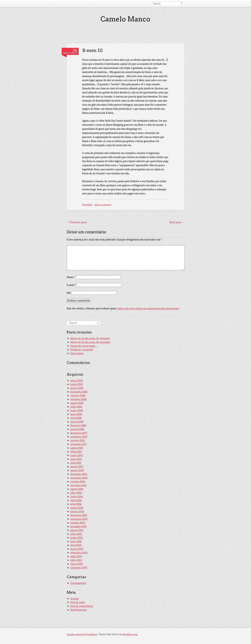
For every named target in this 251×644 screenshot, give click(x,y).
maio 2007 (76, 459)
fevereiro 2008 (78, 425)
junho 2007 (77, 455)
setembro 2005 (79, 526)
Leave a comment (103, 205)
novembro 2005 (79, 519)
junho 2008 (77, 411)
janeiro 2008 (77, 429)
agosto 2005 (77, 530)
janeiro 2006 (77, 512)
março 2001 (77, 564)
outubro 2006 (78, 482)
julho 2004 (76, 556)
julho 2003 (76, 560)
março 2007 (77, 467)
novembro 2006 (79, 478)
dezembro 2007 (79, 433)
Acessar (75, 599)
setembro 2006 (79, 485)
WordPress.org (78, 610)
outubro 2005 (78, 523)
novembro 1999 (79, 568)
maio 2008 (76, 414)
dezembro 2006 (79, 474)
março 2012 (77, 381)
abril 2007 (76, 463)
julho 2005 (76, 534)
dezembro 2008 (79, 392)
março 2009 (77, 388)
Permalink (87, 205)
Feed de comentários (82, 606)
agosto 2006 (77, 489)
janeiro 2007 (77, 470)
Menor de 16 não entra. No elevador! (90, 338)
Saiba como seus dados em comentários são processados (148, 308)
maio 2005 (76, 541)
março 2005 (77, 549)
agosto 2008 (77, 403)
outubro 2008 (78, 396)
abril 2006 (76, 504)
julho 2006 (76, 493)
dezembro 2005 (79, 515)
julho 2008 (76, 407)
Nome (71, 277)
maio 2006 (76, 500)
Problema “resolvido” (82, 350)
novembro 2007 (79, 437)
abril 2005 (76, 545)
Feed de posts (78, 602)
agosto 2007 (77, 448)
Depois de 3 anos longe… (84, 346)
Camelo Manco (125, 19)
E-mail (71, 285)
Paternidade (77, 353)
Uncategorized (78, 583)
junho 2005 (77, 538)
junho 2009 (77, 384)
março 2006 (77, 508)
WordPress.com (130, 634)
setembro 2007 (79, 444)
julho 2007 (76, 452)
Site (69, 293)
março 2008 (77, 422)
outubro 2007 (78, 440)
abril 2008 (76, 418)
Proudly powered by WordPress (82, 634)
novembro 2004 (79, 553)
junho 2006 (77, 497)
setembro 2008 (79, 399)
